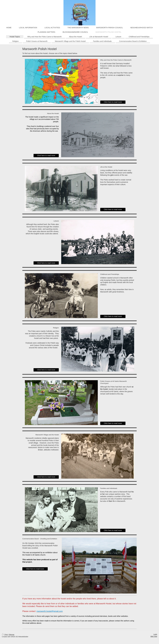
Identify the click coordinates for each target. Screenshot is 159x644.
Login (155, 634)
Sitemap (12, 635)
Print (5, 635)
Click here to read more (113, 102)
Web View (154, 636)
